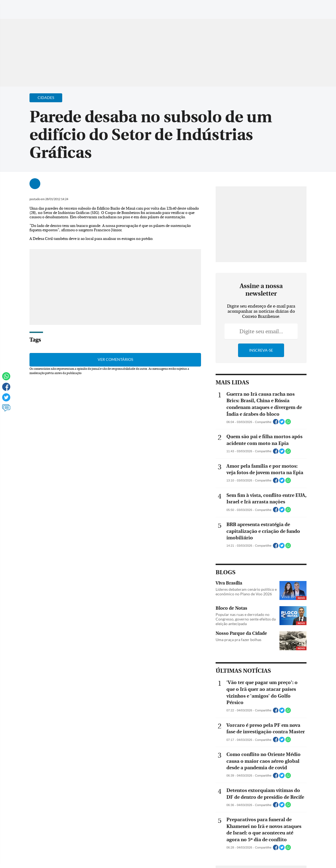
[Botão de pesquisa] (30, 7)
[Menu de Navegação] (14, 7)
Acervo (134, 7)
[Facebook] (297, 9)
